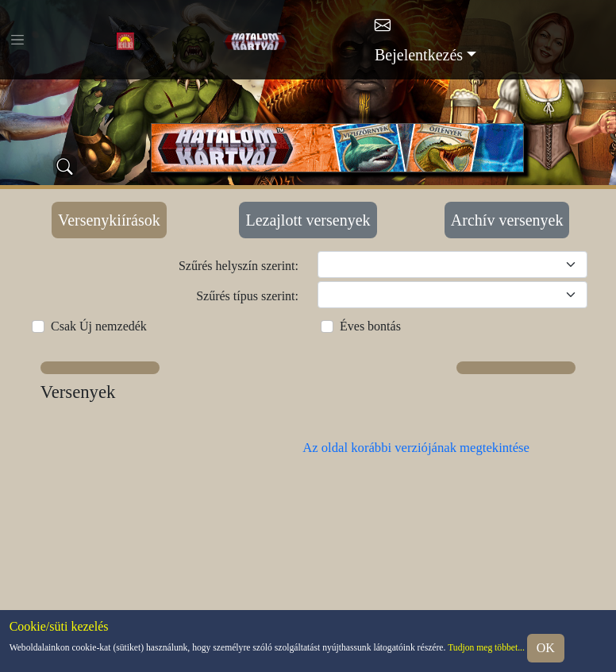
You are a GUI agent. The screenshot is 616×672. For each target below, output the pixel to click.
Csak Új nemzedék (99, 326)
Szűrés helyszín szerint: (239, 266)
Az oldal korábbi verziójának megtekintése (416, 448)
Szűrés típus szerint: (247, 296)
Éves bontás (370, 326)
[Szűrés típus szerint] (452, 295)
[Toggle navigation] (17, 40)
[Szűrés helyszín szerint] (452, 265)
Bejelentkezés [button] (419, 55)
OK (546, 648)
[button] (100, 368)
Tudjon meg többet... (486, 648)
